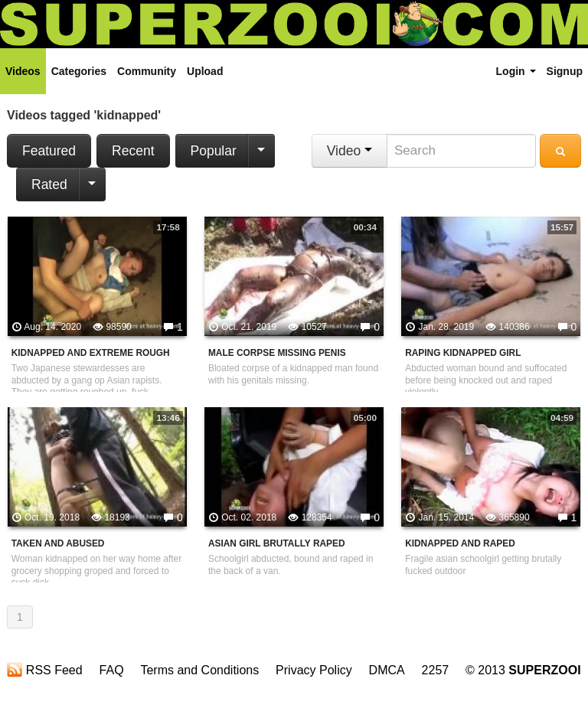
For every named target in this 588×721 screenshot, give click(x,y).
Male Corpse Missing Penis (277, 353)
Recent (133, 151)
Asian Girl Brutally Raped (277, 543)
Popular (214, 151)
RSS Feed (44, 670)
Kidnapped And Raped (460, 543)
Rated (49, 184)
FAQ (112, 670)
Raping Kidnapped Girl (463, 353)
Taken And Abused (58, 543)
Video (350, 151)
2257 (436, 670)
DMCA (387, 670)
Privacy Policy (314, 670)
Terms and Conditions (199, 670)
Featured (49, 151)
